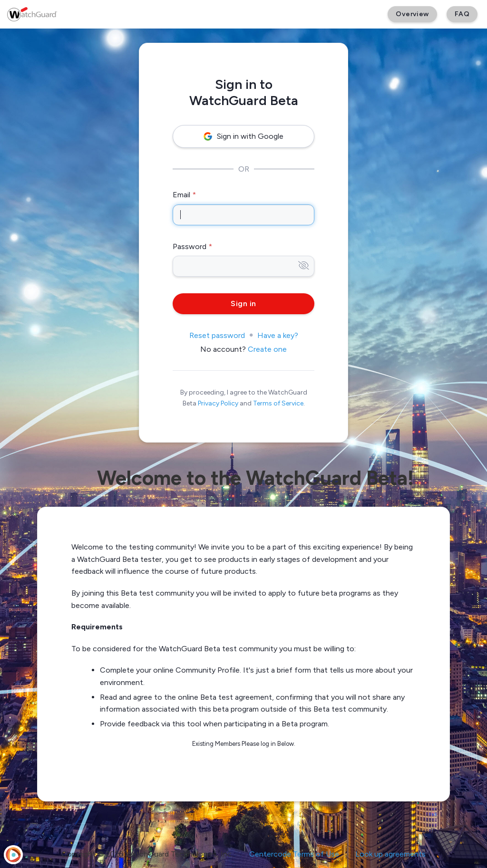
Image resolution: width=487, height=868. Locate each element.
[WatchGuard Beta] (32, 14)
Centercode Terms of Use (294, 854)
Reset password (217, 335)
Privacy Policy (218, 403)
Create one (267, 349)
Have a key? (278, 335)
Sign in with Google (243, 136)
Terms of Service (278, 403)
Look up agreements (390, 854)
